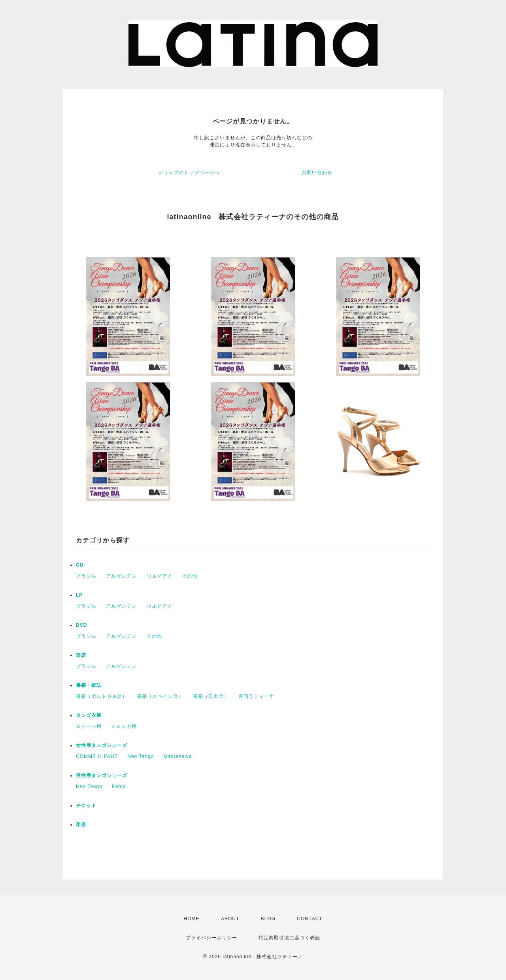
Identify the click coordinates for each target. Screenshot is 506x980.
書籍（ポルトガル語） (102, 696)
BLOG (268, 919)
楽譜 (81, 655)
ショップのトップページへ (189, 172)
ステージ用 (89, 726)
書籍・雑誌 (89, 685)
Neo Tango (141, 756)
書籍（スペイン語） (160, 696)
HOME (192, 919)
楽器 (81, 825)
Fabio (119, 787)
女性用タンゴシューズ (102, 745)
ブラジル (86, 576)
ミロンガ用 (124, 726)
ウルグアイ (160, 576)
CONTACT (310, 919)
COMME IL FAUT (97, 756)
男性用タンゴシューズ (102, 775)
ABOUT (230, 919)
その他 (190, 576)
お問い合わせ (317, 172)
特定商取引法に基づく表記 (289, 938)
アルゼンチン (121, 576)
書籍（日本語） (211, 696)
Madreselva (177, 756)
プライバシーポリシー (211, 938)
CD (80, 565)
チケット (86, 806)
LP (79, 595)
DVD (81, 625)
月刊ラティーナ (256, 696)
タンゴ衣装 (89, 715)
